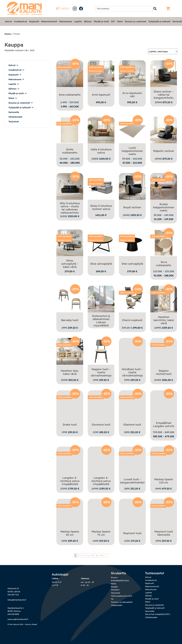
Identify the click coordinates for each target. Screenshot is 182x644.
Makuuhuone (66, 21)
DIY (113, 21)
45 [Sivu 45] (102, 556)
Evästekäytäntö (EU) (120, 581)
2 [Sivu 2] (79, 556)
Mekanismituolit (49, 21)
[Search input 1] (125, 9)
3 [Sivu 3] (82, 556)
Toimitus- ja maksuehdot (122, 603)
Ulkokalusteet (15, 117)
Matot (120, 21)
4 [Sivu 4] (85, 556)
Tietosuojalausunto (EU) (122, 596)
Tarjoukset (14, 121)
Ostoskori (115, 590)
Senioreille (14, 112)
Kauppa (114, 587)
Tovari (35, 625)
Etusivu (8, 34)
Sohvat (9, 21)
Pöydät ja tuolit (101, 21)
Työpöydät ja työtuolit (159, 21)
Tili (112, 599)
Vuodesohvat (21, 21)
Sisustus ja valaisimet (135, 21)
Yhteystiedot (117, 606)
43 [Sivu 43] (93, 556)
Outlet (63, 8)
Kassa (113, 584)
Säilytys (88, 21)
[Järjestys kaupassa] (163, 51)
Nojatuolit (34, 21)
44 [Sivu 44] (97, 556)
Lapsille (78, 21)
